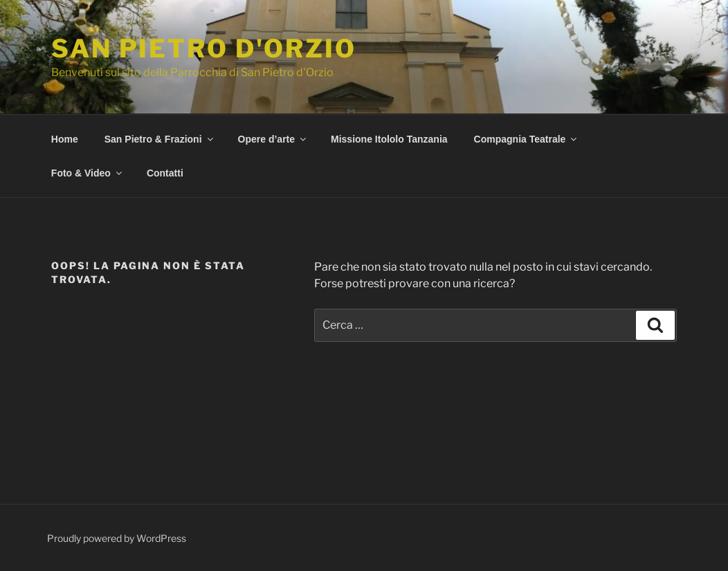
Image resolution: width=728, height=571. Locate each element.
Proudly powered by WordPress (117, 538)
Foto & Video (88, 173)
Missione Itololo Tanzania (389, 139)
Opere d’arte (273, 139)
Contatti (165, 173)
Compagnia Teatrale (527, 139)
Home (65, 139)
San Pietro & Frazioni (160, 139)
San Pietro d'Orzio (204, 48)
